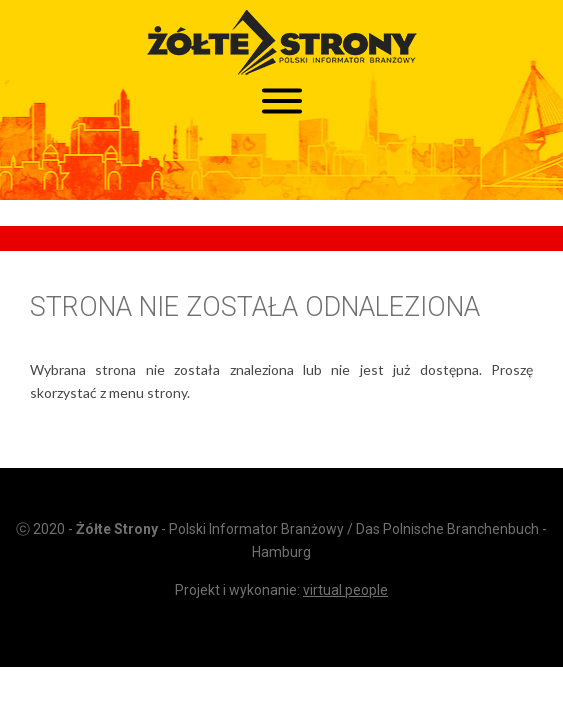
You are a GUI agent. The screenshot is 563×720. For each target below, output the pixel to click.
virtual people (345, 590)
